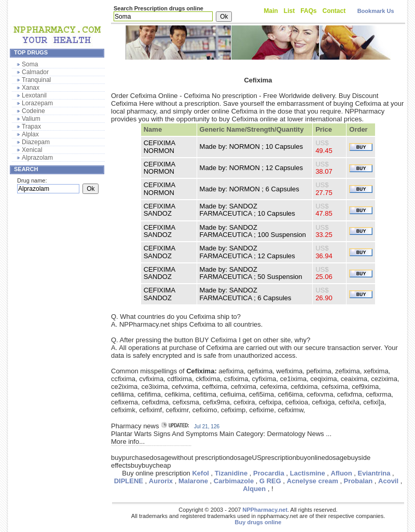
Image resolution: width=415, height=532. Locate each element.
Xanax (31, 88)
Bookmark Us (376, 11)
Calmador (35, 72)
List (289, 11)
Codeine (33, 111)
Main (271, 11)
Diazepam (36, 142)
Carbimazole (234, 481)
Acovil (388, 481)
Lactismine (308, 473)
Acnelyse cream (313, 481)
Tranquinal (36, 80)
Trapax (31, 127)
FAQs (308, 11)
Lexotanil (34, 95)
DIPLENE (129, 481)
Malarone (193, 481)
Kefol (200, 473)
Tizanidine (231, 473)
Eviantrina (374, 473)
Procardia (269, 473)
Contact (334, 11)
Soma (30, 64)
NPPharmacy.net (265, 510)
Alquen (254, 489)
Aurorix (161, 481)
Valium (31, 119)
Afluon (342, 473)
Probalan (358, 481)
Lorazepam (37, 103)
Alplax (30, 134)
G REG (270, 481)
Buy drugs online (258, 522)
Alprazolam (37, 158)
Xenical (32, 150)
